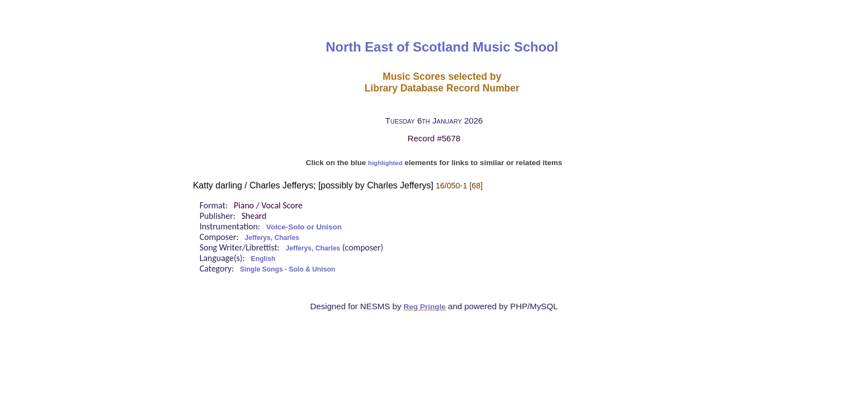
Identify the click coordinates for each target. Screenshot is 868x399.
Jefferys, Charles (272, 238)
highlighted (385, 163)
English (263, 259)
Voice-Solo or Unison (304, 227)
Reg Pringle (425, 307)
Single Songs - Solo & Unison (288, 269)
